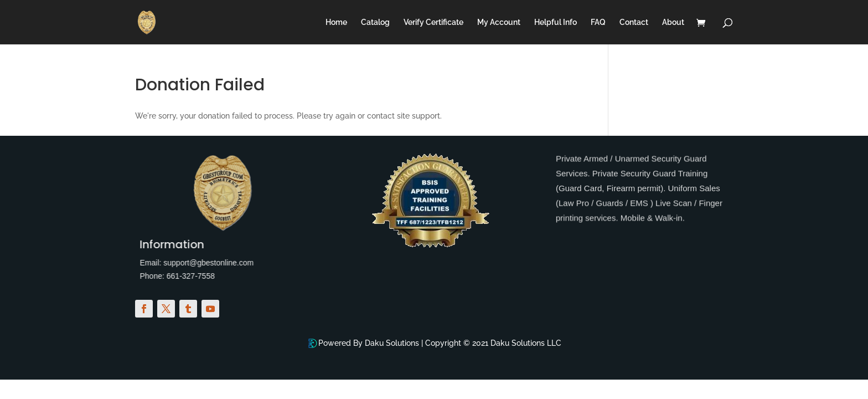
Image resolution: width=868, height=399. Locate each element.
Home (336, 22)
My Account (499, 22)
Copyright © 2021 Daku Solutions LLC (493, 343)
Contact (634, 22)
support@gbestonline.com (201, 263)
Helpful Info (556, 22)
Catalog (375, 22)
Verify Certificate (433, 22)
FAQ (598, 22)
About (673, 22)
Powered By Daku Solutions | (372, 343)
